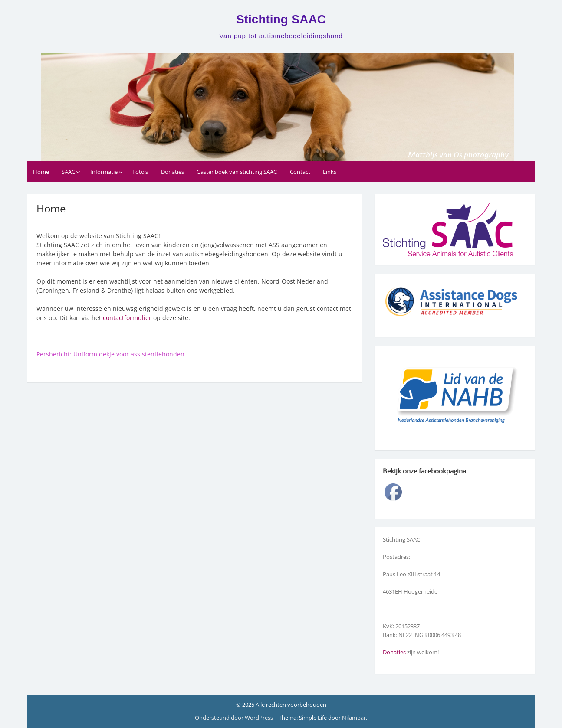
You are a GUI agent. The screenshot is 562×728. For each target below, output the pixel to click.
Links (330, 172)
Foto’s (140, 172)
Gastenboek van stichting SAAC (237, 172)
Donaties (173, 172)
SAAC (68, 172)
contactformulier (127, 318)
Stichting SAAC (281, 19)
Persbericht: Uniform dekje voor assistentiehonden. (112, 354)
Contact (300, 172)
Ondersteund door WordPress (235, 718)
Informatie (104, 172)
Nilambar (354, 718)
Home (41, 172)
